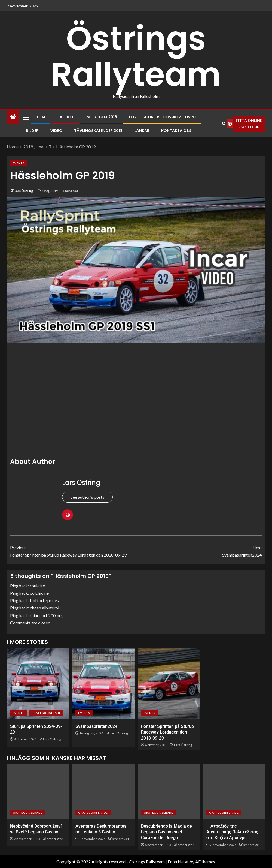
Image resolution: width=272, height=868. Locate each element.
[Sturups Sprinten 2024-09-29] (38, 683)
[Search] (224, 124)
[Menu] (26, 117)
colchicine (39, 593)
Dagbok (65, 117)
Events (19, 163)
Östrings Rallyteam (136, 56)
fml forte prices (44, 600)
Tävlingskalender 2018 (98, 131)
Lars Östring (24, 191)
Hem (41, 117)
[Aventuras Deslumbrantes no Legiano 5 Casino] (103, 791)
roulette (37, 586)
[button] (26, 117)
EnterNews (178, 862)
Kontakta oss (176, 131)
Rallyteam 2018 (101, 117)
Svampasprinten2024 (199, 551)
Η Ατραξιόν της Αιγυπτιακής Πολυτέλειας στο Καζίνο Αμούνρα (232, 832)
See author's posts (87, 497)
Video (56, 131)
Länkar (142, 131)
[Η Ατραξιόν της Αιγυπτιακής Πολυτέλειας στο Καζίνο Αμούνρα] (234, 791)
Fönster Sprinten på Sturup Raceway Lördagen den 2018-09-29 (73, 551)
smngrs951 (55, 839)
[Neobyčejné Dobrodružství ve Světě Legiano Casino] (38, 791)
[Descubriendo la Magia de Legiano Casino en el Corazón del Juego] (169, 791)
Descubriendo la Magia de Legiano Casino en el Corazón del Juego (166, 832)
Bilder (32, 131)
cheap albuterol (45, 608)
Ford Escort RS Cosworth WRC (162, 117)
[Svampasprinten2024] (103, 683)
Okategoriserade (46, 713)
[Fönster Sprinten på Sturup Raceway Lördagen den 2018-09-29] (169, 683)
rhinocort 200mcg (47, 615)
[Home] (13, 117)
